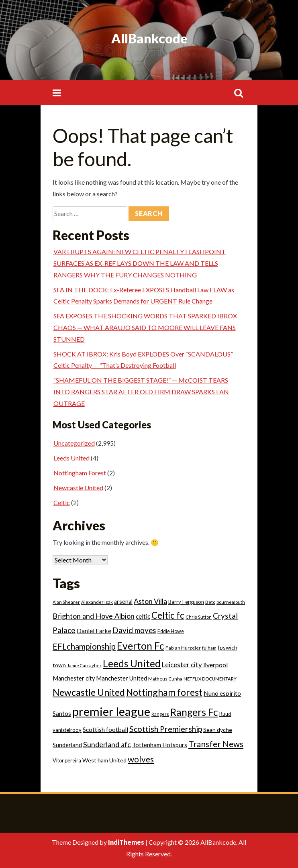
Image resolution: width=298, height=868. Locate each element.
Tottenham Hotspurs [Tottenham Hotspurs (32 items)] (160, 745)
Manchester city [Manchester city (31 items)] (74, 678)
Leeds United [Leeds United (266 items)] (132, 663)
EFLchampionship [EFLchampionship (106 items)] (84, 646)
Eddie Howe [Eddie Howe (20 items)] (171, 631)
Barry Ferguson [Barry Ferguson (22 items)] (186, 602)
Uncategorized (74, 443)
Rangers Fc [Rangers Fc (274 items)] (194, 712)
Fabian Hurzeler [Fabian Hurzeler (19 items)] (183, 648)
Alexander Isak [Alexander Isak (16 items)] (97, 602)
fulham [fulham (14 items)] (209, 648)
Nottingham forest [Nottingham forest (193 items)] (164, 692)
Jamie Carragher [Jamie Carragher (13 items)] (84, 665)
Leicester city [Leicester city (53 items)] (182, 665)
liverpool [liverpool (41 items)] (215, 665)
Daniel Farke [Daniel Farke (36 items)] (94, 631)
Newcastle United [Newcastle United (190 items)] (89, 692)
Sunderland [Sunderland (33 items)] (67, 745)
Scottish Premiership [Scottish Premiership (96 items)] (166, 729)
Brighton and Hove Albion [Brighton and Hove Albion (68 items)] (94, 616)
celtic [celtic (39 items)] (143, 616)
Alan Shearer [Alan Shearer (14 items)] (66, 602)
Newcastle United (78, 488)
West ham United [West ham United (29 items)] (104, 760)
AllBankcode (149, 38)
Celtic (62, 502)
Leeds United (71, 458)
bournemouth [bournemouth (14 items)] (231, 602)
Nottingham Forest (80, 473)
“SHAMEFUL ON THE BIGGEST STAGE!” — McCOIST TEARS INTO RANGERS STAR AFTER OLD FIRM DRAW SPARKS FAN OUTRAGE (141, 392)
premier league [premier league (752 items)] (111, 711)
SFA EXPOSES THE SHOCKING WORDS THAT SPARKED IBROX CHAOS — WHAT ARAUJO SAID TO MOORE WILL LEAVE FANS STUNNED (145, 327)
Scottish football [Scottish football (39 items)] (105, 729)
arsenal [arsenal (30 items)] (123, 602)
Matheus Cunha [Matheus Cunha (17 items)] (165, 679)
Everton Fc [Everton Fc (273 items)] (141, 646)
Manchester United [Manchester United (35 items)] (121, 678)
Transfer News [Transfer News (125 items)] (216, 744)
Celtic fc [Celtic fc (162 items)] (168, 615)
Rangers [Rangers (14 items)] (160, 714)
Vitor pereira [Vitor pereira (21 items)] (67, 760)
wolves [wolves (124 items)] (141, 759)
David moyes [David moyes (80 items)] (134, 630)
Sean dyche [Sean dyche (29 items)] (218, 730)
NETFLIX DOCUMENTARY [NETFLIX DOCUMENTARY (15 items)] (210, 679)
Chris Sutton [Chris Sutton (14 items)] (199, 617)
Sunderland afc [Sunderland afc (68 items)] (107, 744)
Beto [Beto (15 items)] (210, 602)
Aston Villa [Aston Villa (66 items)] (150, 601)
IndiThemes (126, 842)
